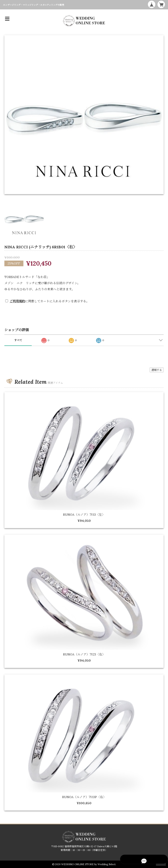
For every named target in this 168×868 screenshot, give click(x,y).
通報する (157, 370)
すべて (18, 340)
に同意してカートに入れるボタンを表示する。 (49, 301)
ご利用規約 (17, 301)
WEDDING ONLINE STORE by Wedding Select (88, 864)
